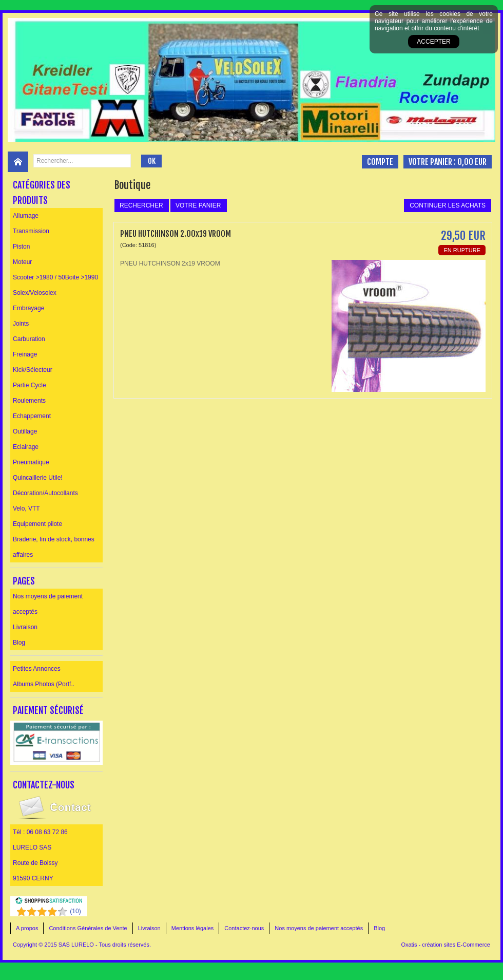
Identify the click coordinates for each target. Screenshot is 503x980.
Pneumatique (31, 462)
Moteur (22, 262)
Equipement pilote (37, 524)
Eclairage (26, 447)
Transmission (31, 231)
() (75, 911)
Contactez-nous (244, 928)
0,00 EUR (472, 162)
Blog (19, 643)
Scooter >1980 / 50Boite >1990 (55, 277)
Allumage (26, 216)
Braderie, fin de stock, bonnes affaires (54, 547)
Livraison (25, 627)
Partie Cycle (30, 385)
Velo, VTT (26, 508)
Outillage (25, 431)
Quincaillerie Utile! (38, 478)
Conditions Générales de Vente (88, 928)
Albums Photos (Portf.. (44, 684)
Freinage (25, 354)
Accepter (433, 42)
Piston (21, 247)
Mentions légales (193, 928)
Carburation (29, 339)
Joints (21, 324)
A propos (27, 928)
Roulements (29, 401)
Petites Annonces (37, 669)
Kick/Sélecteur (33, 370)
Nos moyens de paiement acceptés (48, 604)
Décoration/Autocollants (45, 493)
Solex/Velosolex (35, 293)
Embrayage (28, 308)
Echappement (32, 416)
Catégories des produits (42, 193)
